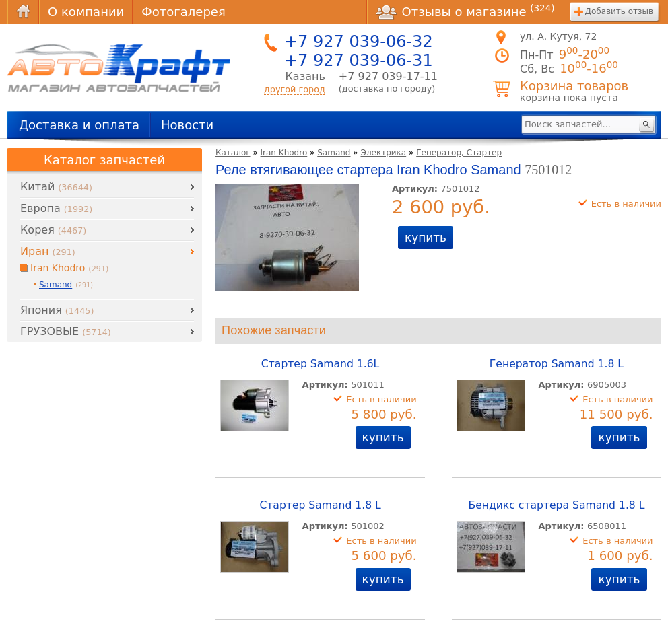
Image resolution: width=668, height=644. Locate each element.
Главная (23, 12)
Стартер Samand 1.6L (320, 364)
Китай (56, 187)
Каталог (233, 153)
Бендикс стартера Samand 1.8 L (556, 505)
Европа (56, 208)
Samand (334, 153)
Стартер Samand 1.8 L (320, 505)
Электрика (384, 153)
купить (426, 238)
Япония (57, 310)
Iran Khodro (284, 153)
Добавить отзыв (619, 11)
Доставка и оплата (79, 125)
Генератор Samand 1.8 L (557, 364)
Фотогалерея (183, 12)
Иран (48, 251)
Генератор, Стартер (459, 153)
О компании (86, 12)
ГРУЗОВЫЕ (66, 331)
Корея (53, 230)
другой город (295, 89)
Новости (187, 125)
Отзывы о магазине (465, 11)
